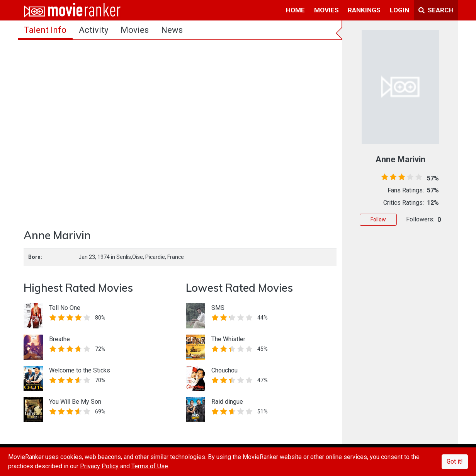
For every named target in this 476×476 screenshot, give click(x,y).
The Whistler (228, 339)
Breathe (59, 339)
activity (93, 30)
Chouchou (224, 370)
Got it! (455, 462)
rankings (364, 10)
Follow (378, 219)
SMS (218, 308)
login (399, 10)
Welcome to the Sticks (80, 370)
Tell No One (65, 308)
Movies (135, 30)
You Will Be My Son (75, 402)
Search (436, 10)
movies (326, 10)
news (172, 30)
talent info (45, 30)
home (295, 10)
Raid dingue (227, 402)
